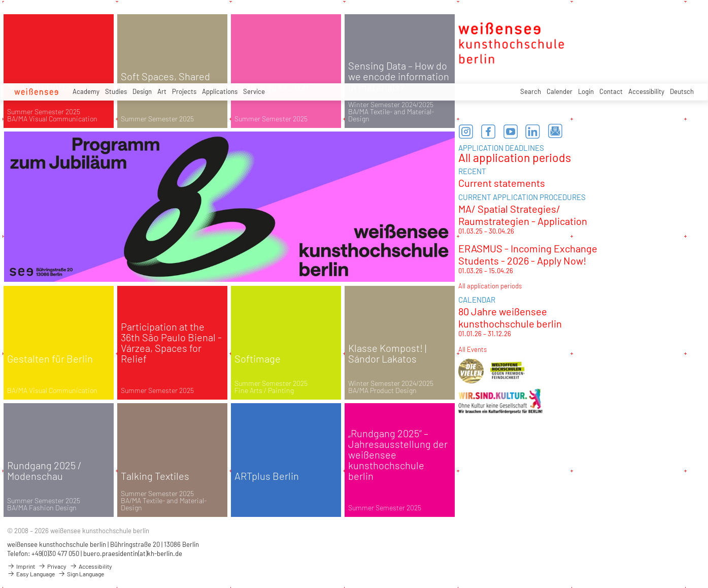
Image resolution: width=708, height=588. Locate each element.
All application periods (515, 157)
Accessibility (646, 91)
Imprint (21, 566)
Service (254, 91)
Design (142, 91)
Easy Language (31, 574)
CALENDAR (477, 300)
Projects (184, 91)
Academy (86, 91)
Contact (611, 91)
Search (531, 91)
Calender (560, 91)
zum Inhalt (0, 0)
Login (586, 91)
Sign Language (81, 574)
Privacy (52, 566)
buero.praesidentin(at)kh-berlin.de (133, 553)
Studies (116, 91)
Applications (220, 91)
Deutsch (682, 91)
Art (162, 91)
